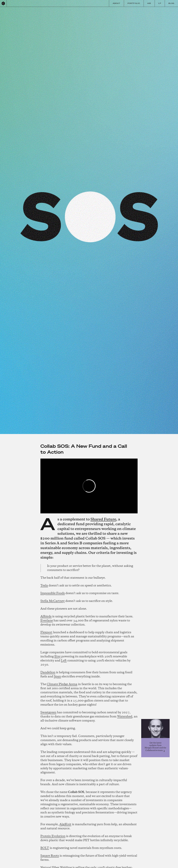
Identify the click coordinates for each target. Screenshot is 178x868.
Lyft (64, 661)
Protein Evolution (53, 836)
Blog (171, 3)
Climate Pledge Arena (62, 684)
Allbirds (46, 617)
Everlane (47, 621)
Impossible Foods (53, 593)
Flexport (46, 632)
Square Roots (50, 856)
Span (57, 677)
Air (149, 3)
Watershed (125, 717)
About (116, 3)
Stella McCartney (53, 601)
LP (160, 3)
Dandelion (48, 672)
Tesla (44, 586)
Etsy (57, 657)
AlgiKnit (65, 824)
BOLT (45, 848)
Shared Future (103, 519)
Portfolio (134, 3)
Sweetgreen (48, 713)
